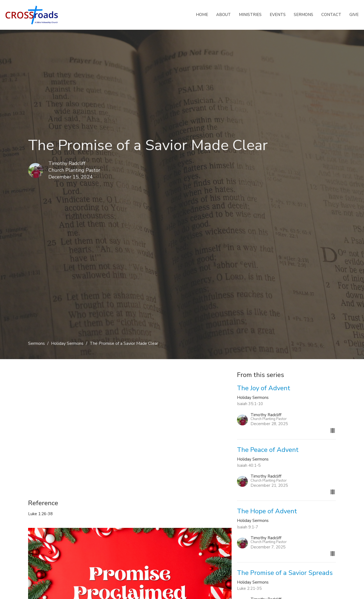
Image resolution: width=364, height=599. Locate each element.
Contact (331, 15)
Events (278, 15)
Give (354, 15)
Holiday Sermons (67, 343)
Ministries (250, 15)
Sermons (303, 15)
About (223, 15)
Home (202, 15)
